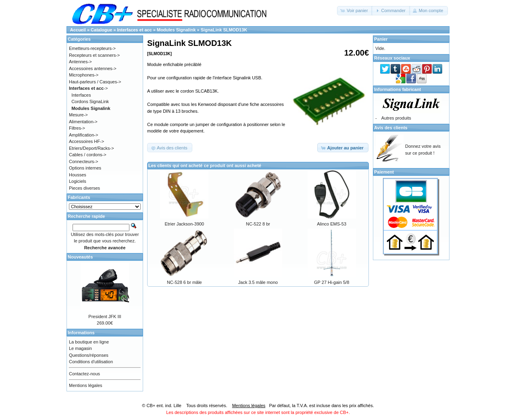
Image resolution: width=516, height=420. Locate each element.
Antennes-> (80, 62)
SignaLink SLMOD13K (224, 30)
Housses (78, 175)
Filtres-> (77, 128)
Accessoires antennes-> (93, 68)
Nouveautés (80, 257)
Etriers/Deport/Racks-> (92, 148)
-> (88, 88)
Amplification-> (83, 135)
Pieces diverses (84, 188)
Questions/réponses (89, 355)
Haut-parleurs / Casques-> (95, 82)
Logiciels (78, 181)
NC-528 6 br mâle (184, 282)
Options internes (85, 168)
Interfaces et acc (135, 30)
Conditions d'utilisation (91, 362)
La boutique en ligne (89, 342)
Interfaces (81, 95)
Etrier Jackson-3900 (184, 224)
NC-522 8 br (258, 224)
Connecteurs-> (83, 161)
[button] (355, 11)
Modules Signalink (176, 30)
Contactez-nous (84, 374)
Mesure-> (78, 115)
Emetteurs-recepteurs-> (92, 48)
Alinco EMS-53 (332, 224)
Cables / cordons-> (88, 155)
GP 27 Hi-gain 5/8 (332, 282)
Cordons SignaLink (90, 101)
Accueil (78, 30)
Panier (381, 39)
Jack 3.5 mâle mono (258, 282)
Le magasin (80, 348)
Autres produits (396, 118)
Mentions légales (86, 385)
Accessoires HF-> (86, 141)
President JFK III (105, 317)
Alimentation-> (83, 122)
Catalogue (101, 30)
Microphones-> (84, 75)
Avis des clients (391, 128)
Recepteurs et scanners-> (94, 55)
